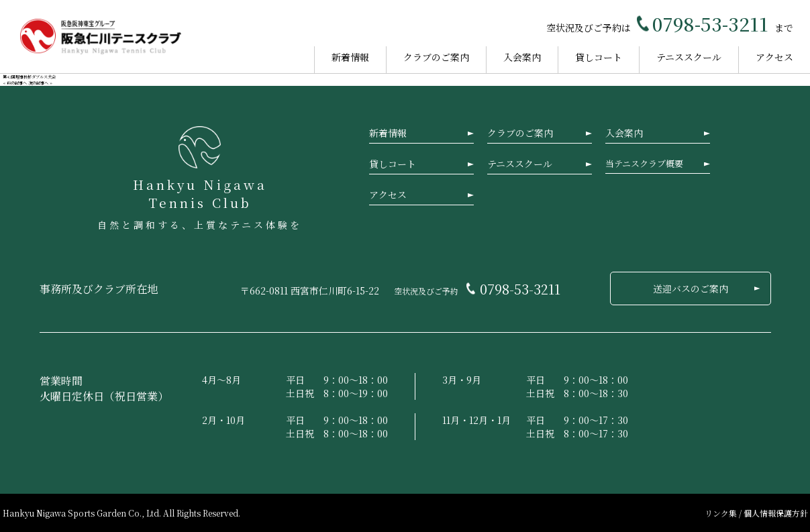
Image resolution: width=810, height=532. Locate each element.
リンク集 (722, 513)
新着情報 (350, 57)
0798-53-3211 (710, 23)
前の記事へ (17, 83)
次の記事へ (38, 83)
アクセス (774, 57)
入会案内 (522, 57)
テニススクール (689, 57)
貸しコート (599, 57)
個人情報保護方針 (776, 513)
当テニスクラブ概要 (644, 163)
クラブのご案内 (436, 57)
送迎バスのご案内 (691, 288)
